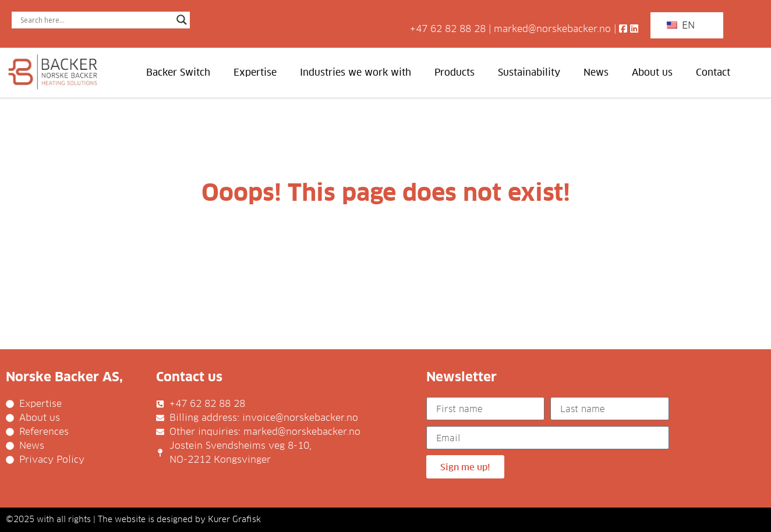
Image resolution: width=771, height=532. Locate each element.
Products (455, 72)
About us (652, 72)
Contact (713, 72)
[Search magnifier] (182, 20)
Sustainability (529, 72)
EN (681, 25)
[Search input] (96, 20)
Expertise (255, 72)
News (596, 72)
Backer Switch (178, 72)
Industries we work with (356, 72)
